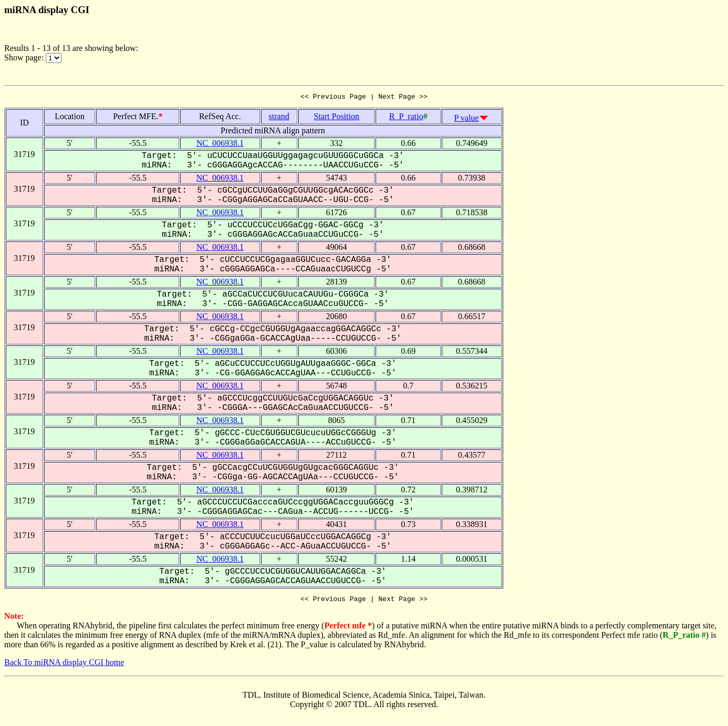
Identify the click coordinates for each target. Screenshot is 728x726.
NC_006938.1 (220, 145)
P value (467, 119)
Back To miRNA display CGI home (64, 665)
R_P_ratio (406, 118)
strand (279, 118)
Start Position (336, 118)
